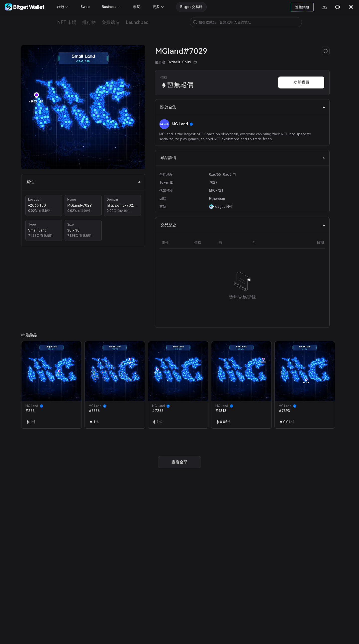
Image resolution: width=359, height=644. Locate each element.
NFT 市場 (67, 22)
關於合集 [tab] (243, 107)
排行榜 (89, 22)
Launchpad (137, 22)
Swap (85, 7)
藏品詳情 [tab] (243, 158)
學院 (137, 7)
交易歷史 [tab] (243, 225)
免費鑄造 (111, 22)
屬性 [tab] (84, 182)
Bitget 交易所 (191, 7)
